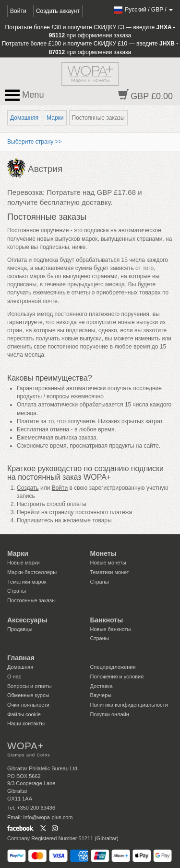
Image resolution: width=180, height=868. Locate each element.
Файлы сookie (24, 714)
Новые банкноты (111, 629)
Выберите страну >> (35, 142)
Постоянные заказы (31, 600)
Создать (28, 488)
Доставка (102, 686)
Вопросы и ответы (30, 686)
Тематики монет (110, 572)
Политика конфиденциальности (129, 705)
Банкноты (107, 620)
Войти (18, 11)
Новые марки (24, 563)
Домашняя (24, 118)
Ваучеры (101, 695)
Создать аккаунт (58, 11)
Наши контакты (26, 723)
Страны (17, 591)
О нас (14, 676)
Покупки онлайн (110, 714)
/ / (143, 10)
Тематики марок (27, 582)
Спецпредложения (113, 667)
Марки (55, 118)
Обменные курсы (28, 695)
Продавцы (20, 629)
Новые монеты (108, 563)
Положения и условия (117, 676)
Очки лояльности (28, 705)
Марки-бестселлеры (32, 572)
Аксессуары (27, 620)
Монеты (103, 553)
